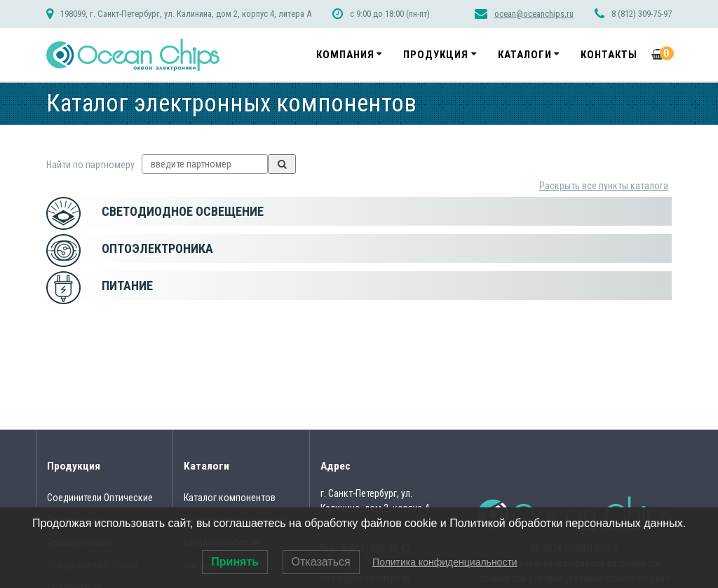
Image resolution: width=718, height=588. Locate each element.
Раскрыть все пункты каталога (604, 186)
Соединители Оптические (100, 498)
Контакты (609, 55)
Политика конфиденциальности (445, 562)
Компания (345, 55)
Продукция (436, 55)
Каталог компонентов (230, 498)
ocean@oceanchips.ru (534, 14)
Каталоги (525, 55)
